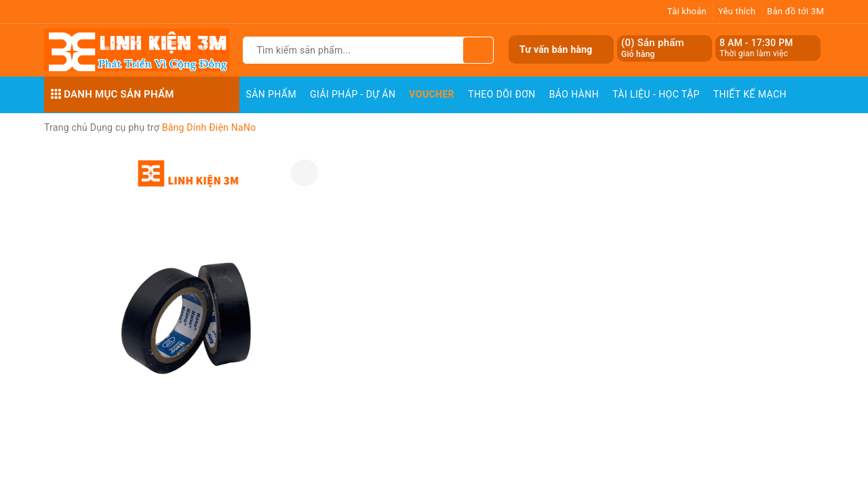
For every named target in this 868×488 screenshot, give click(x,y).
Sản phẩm (272, 94)
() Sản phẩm (653, 48)
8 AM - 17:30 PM (756, 43)
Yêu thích (737, 11)
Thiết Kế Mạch (750, 94)
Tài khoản (687, 11)
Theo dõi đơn (502, 94)
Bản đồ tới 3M (795, 11)
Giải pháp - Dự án (353, 94)
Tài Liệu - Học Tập (656, 94)
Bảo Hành (574, 94)
